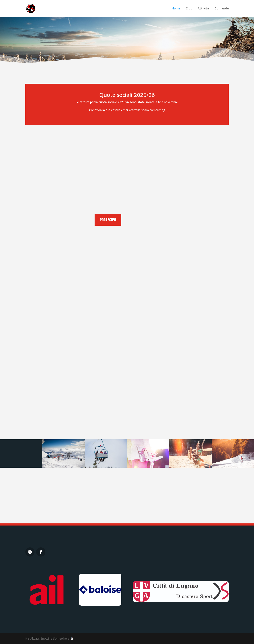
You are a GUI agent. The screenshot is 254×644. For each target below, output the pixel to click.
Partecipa (108, 220)
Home (176, 9)
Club (189, 9)
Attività (203, 9)
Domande (222, 9)
